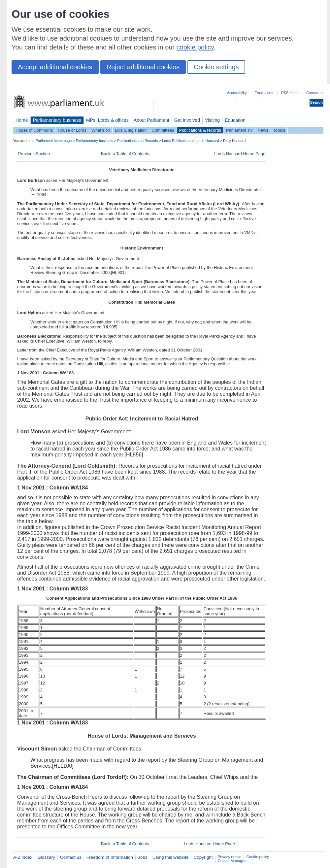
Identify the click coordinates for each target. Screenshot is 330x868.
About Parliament (151, 120)
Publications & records (200, 130)
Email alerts (264, 93)
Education (235, 120)
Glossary (46, 857)
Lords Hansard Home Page (240, 154)
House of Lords (72, 130)
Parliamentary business (57, 120)
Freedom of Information (110, 857)
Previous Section (34, 154)
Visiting (212, 120)
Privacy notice (230, 857)
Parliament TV (239, 130)
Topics (279, 130)
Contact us (315, 93)
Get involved (187, 120)
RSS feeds (290, 93)
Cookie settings (216, 67)
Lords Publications (177, 141)
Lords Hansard (207, 141)
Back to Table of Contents (125, 154)
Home (22, 120)
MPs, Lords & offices (107, 120)
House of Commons (34, 130)
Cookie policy (258, 857)
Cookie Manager (232, 861)
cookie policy (195, 47)
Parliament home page (54, 141)
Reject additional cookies (143, 67)
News (263, 130)
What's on (101, 130)
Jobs (143, 857)
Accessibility (237, 93)
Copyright (203, 857)
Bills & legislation (131, 130)
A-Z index (23, 857)
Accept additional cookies (55, 67)
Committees (163, 130)
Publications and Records (137, 141)
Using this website (171, 857)
